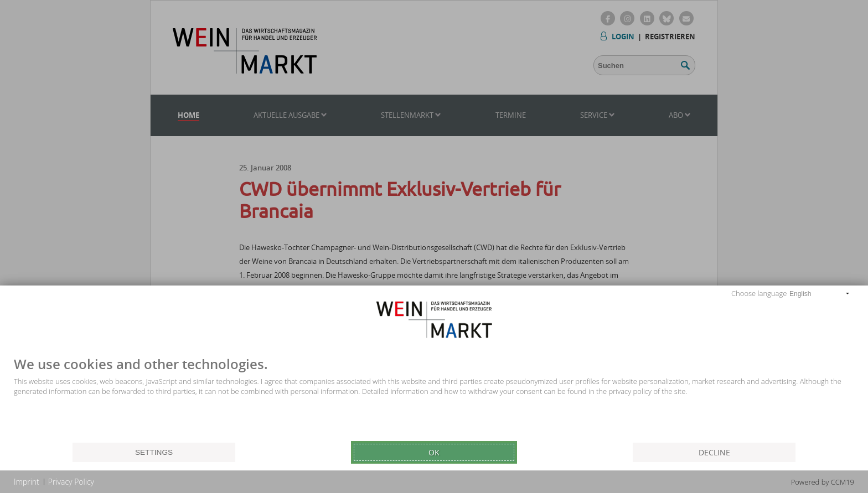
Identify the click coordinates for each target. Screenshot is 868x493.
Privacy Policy (71, 482)
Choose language (759, 293)
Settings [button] (154, 452)
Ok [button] (434, 452)
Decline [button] (714, 452)
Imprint (27, 482)
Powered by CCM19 (823, 482)
